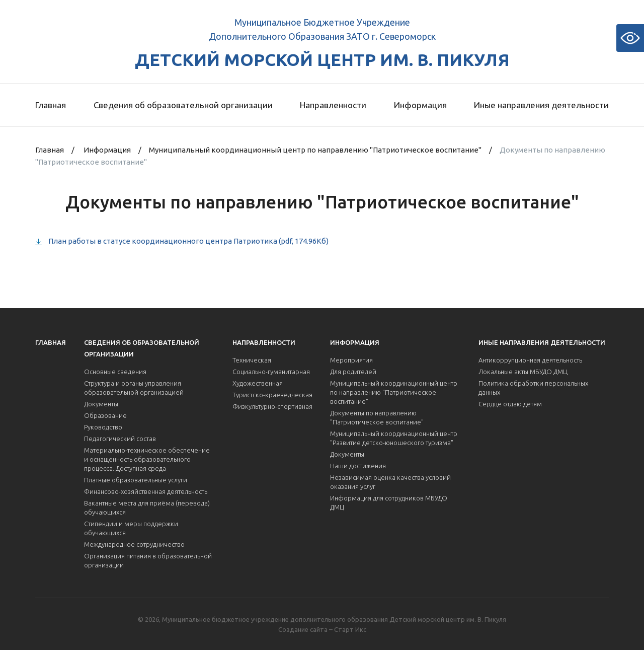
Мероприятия (351, 360)
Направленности (333, 105)
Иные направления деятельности (541, 105)
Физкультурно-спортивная (272, 406)
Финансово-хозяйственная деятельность (146, 491)
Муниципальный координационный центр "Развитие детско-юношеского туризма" (394, 438)
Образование (105, 415)
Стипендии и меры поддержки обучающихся (131, 528)
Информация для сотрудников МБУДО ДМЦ (389, 502)
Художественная (258, 383)
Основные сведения (115, 372)
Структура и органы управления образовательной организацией (134, 388)
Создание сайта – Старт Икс (322, 629)
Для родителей (353, 372)
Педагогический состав (120, 439)
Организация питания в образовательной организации (148, 560)
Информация (420, 105)
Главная (51, 105)
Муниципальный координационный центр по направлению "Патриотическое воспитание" (315, 150)
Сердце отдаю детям (510, 404)
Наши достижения (358, 466)
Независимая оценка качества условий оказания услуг (390, 482)
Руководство (103, 427)
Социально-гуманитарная (271, 372)
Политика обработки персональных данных (533, 388)
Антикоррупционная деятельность (530, 360)
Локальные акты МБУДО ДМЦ (523, 372)
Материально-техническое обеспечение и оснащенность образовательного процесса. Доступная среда (147, 459)
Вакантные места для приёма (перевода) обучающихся (147, 508)
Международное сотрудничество (134, 544)
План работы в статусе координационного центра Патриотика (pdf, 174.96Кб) (188, 241)
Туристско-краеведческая (272, 395)
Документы (101, 404)
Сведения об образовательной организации (183, 105)
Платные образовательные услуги (136, 480)
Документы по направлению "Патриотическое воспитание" (377, 417)
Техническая (252, 360)
